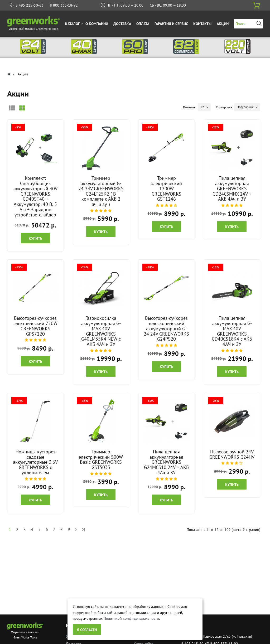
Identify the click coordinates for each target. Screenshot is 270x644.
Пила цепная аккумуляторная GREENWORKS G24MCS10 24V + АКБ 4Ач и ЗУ (166, 462)
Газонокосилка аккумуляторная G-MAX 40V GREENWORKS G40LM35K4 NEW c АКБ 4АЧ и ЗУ (101, 331)
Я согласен (87, 630)
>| (84, 529)
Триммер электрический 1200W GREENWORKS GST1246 (167, 188)
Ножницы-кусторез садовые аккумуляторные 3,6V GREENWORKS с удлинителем (35, 462)
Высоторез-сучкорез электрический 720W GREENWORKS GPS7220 (35, 326)
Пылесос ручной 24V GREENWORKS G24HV (232, 454)
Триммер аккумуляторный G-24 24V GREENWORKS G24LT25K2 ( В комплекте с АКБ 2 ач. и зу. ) (101, 191)
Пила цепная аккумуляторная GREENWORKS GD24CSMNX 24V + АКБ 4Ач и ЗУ (232, 188)
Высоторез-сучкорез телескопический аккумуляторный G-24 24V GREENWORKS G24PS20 (166, 328)
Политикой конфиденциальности (131, 618)
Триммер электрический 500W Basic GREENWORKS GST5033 (101, 459)
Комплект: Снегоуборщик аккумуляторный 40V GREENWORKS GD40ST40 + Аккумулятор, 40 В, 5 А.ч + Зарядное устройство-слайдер (35, 196)
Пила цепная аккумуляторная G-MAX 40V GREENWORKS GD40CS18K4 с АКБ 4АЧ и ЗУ (232, 331)
